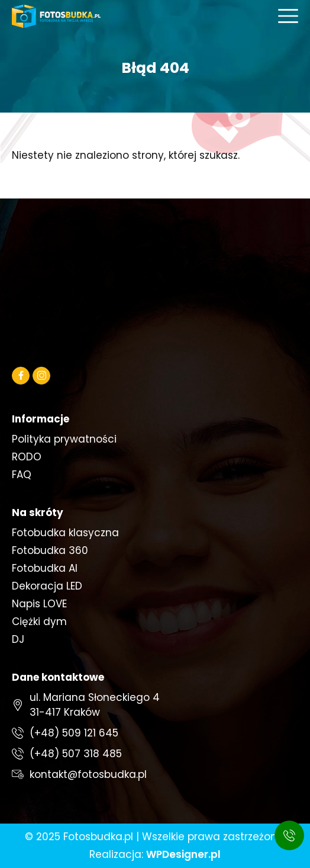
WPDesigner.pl (183, 854)
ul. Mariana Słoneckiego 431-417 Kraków (95, 705)
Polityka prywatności (64, 439)
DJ (18, 639)
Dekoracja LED (47, 586)
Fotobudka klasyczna (65, 533)
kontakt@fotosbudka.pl (88, 774)
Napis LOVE (39, 604)
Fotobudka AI (45, 568)
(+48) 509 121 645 (74, 733)
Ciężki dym (39, 622)
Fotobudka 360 (50, 550)
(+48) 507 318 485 (76, 754)
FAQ (22, 475)
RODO (27, 457)
